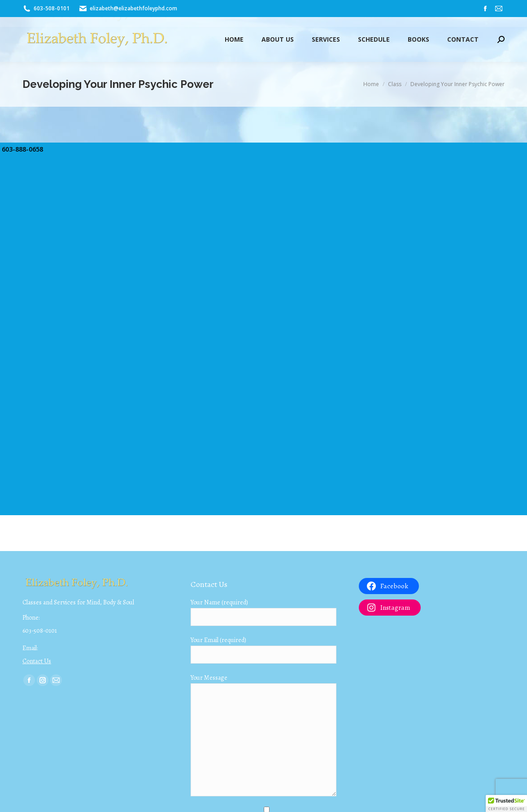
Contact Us (37, 661)
